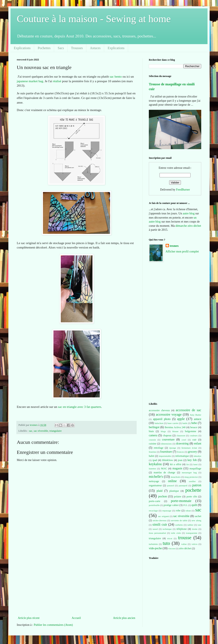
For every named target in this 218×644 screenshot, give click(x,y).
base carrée (173, 423)
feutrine (152, 452)
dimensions (167, 444)
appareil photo (162, 419)
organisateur (155, 485)
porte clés (192, 497)
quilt (194, 505)
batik (185, 423)
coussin (152, 440)
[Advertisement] (77, 584)
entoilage (158, 448)
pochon (163, 496)
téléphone (182, 529)
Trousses (77, 48)
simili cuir (160, 524)
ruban (188, 511)
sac (31, 431)
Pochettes (44, 48)
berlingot (154, 427)
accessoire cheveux (159, 410)
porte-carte (155, 501)
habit (151, 456)
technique (167, 529)
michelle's (156, 477)
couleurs (194, 435)
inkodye (197, 456)
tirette (195, 529)
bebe (194, 423)
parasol (170, 485)
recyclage (153, 511)
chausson (181, 435)
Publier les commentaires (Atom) (53, 625)
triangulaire (56, 431)
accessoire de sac (188, 410)
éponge (173, 448)
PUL (185, 505)
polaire (178, 497)
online (172, 481)
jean (180, 460)
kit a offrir (176, 464)
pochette (193, 490)
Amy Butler (196, 415)
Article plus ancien (124, 618)
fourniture (166, 452)
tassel (155, 529)
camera (153, 435)
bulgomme (191, 431)
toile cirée (176, 533)
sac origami (164, 516)
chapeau (167, 435)
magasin (177, 468)
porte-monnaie (181, 501)
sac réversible (41, 431)
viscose (172, 548)
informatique (182, 456)
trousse (185, 538)
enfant (198, 444)
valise (184, 544)
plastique (174, 491)
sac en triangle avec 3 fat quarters (80, 407)
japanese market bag (30, 81)
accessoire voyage (169, 414)
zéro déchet (185, 548)
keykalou (155, 464)
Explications (22, 48)
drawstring (182, 444)
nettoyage (154, 481)
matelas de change (164, 472)
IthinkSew (167, 460)
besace (194, 427)
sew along (196, 520)
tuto (166, 543)
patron (197, 485)
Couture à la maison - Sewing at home (94, 19)
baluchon (159, 423)
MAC (164, 469)
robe (178, 511)
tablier (190, 525)
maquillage (195, 469)
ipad (155, 460)
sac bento (116, 76)
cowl (184, 440)
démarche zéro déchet (188, 226)
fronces (181, 452)
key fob (192, 460)
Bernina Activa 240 (175, 427)
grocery (193, 452)
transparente (192, 533)
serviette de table (179, 520)
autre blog (189, 213)
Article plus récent (29, 618)
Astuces (95, 48)
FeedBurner (183, 190)
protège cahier (171, 505)
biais (151, 431)
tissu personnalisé (157, 533)
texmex (174, 246)
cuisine (153, 444)
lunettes (152, 469)
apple (181, 419)
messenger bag (189, 472)
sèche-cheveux (160, 520)
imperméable (165, 456)
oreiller (192, 481)
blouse (175, 431)
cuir (194, 440)
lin (188, 464)
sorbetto (179, 525)
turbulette (153, 544)
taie (200, 525)
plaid (160, 491)
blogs (163, 431)
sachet (198, 516)
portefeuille (154, 505)
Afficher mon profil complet (182, 252)
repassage (167, 511)
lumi (195, 464)
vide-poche (155, 548)
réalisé (57, 81)
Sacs (61, 48)
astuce (198, 419)
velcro (195, 544)
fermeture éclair (189, 448)
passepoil (183, 485)
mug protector (191, 477)
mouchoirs (176, 477)
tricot (170, 538)
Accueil (76, 618)
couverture (168, 440)
